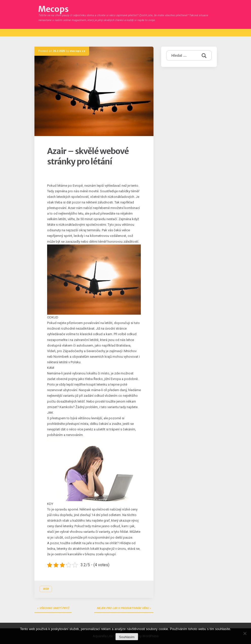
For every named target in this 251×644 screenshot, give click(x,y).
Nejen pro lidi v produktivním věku (123, 608)
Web (46, 589)
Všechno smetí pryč (54, 608)
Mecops (53, 9)
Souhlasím (127, 637)
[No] (245, 633)
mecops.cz (78, 51)
